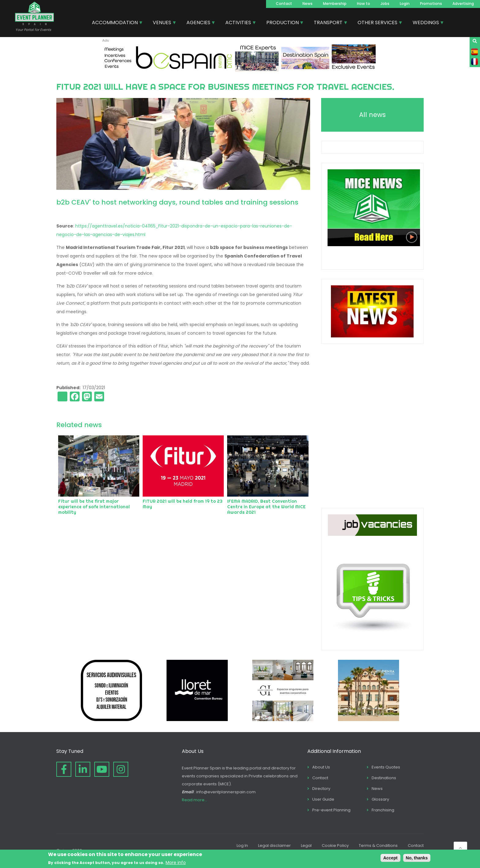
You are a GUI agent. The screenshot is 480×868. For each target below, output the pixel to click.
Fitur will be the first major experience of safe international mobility (94, 507)
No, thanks (417, 858)
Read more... (195, 800)
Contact (284, 4)
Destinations (384, 778)
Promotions (431, 4)
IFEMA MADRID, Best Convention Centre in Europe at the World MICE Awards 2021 (266, 507)
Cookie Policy (335, 845)
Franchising (383, 810)
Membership (335, 4)
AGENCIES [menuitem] (199, 23)
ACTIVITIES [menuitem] (238, 23)
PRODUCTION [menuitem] (283, 23)
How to (364, 4)
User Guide (323, 799)
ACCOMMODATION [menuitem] (115, 23)
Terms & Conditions (378, 845)
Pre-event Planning (331, 810)
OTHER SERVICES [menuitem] (378, 23)
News (307, 4)
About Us (321, 767)
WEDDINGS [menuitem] (426, 23)
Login (405, 4)
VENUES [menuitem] (162, 23)
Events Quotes (386, 767)
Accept (390, 858)
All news (372, 115)
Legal (306, 845)
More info (176, 862)
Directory (321, 789)
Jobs (385, 4)
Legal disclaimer (274, 845)
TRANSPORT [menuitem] (328, 23)
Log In (242, 845)
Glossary (380, 799)
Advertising (463, 4)
